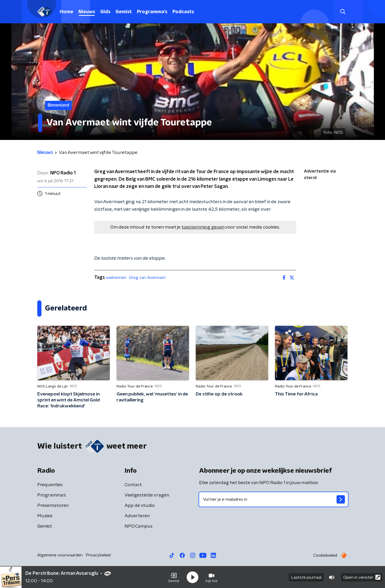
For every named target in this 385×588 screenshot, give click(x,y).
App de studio (140, 506)
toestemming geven (203, 227)
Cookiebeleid (325, 555)
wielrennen (116, 278)
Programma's (152, 12)
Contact (133, 485)
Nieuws (87, 12)
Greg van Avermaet (147, 278)
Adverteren (137, 516)
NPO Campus (139, 526)
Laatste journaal (306, 577)
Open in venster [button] (362, 577)
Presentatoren (53, 506)
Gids (105, 12)
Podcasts (183, 12)
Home (67, 12)
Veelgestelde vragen (147, 495)
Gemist (124, 12)
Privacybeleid (98, 555)
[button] (174, 577)
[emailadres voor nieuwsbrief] (274, 499)
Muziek (45, 516)
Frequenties (50, 485)
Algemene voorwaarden (60, 555)
